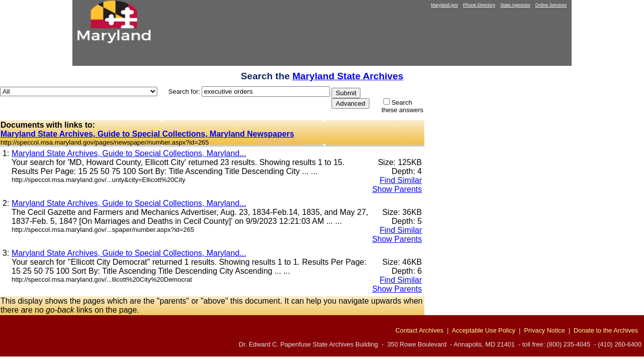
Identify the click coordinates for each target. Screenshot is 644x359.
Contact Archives (419, 330)
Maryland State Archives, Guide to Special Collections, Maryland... (129, 153)
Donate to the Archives (606, 330)
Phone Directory (479, 5)
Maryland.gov (444, 5)
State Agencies (515, 5)
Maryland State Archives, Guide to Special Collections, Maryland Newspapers (147, 134)
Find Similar (401, 180)
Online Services (551, 5)
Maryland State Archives (348, 76)
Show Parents (397, 189)
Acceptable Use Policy (483, 330)
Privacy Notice (545, 330)
